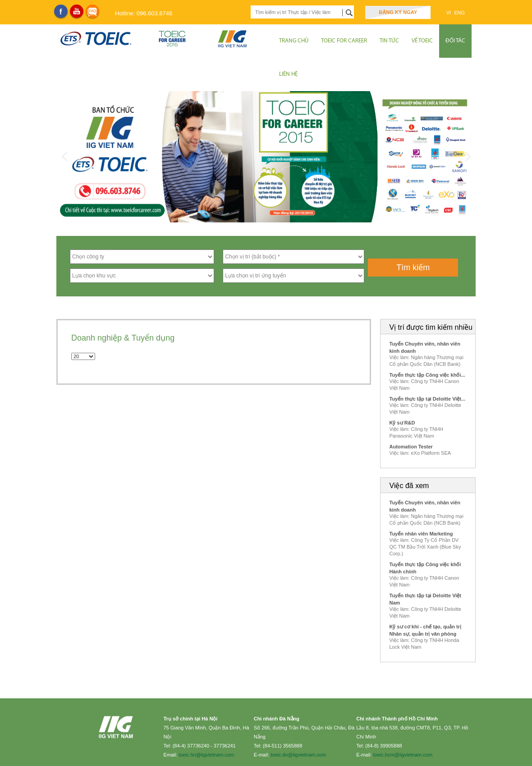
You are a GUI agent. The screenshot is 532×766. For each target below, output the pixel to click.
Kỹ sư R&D (402, 423)
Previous (64, 157)
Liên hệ (288, 74)
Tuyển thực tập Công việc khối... (427, 375)
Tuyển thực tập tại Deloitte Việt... (428, 399)
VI (449, 13)
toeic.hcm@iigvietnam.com (403, 755)
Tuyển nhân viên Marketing (421, 534)
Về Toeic (422, 41)
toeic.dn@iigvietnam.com (298, 755)
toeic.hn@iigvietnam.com (206, 755)
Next (468, 157)
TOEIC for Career (344, 41)
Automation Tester (411, 447)
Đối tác (455, 41)
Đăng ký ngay (398, 12)
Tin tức (389, 41)
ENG (459, 13)
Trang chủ (294, 41)
